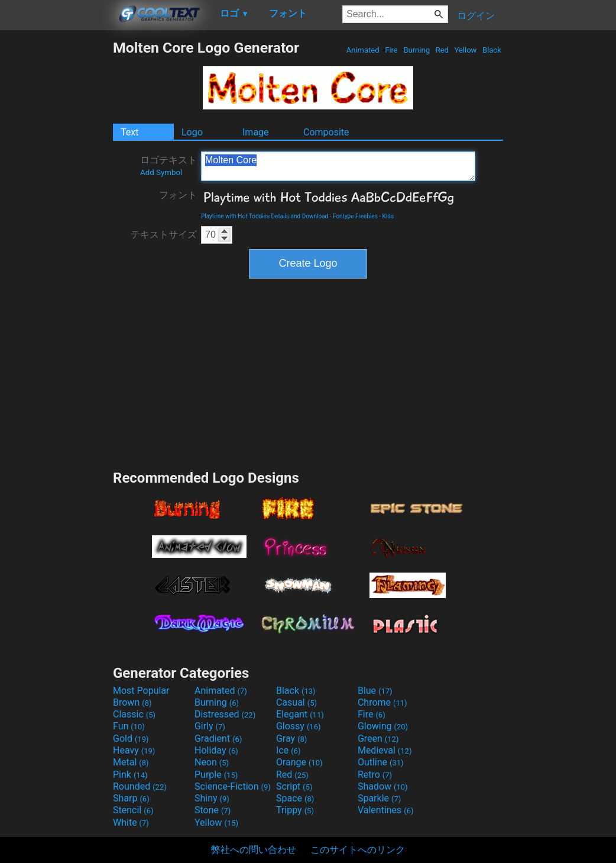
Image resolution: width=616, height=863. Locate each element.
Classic (134, 714)
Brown (132, 702)
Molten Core (338, 166)
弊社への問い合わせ (254, 850)
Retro (375, 775)
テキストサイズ (164, 235)
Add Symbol (161, 172)
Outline (381, 762)
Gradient (218, 738)
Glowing (383, 726)
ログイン (476, 16)
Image (256, 132)
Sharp (131, 798)
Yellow (465, 50)
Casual (296, 702)
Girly (210, 726)
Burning (416, 50)
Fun (129, 726)
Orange (299, 762)
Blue (375, 691)
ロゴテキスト (168, 166)
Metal (131, 762)
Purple (216, 775)
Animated (363, 50)
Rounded (140, 786)
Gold (131, 738)
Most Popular (141, 691)
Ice (288, 750)
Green (378, 738)
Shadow (383, 786)
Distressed (225, 714)
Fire (391, 50)
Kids (388, 216)
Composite (326, 132)
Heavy (134, 750)
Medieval (385, 750)
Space (295, 798)
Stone (213, 810)
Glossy (299, 726)
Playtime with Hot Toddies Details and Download (265, 216)
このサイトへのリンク (358, 850)
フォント (178, 195)
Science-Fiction (233, 786)
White (131, 822)
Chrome (382, 702)
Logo (192, 132)
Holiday (216, 750)
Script (294, 786)
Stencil (133, 810)
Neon (212, 762)
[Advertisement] (56, 216)
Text (129, 132)
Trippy (295, 810)
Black (492, 50)
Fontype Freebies (355, 216)
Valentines (386, 810)
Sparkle (379, 798)
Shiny (212, 798)
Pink (130, 775)
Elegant (300, 714)
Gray (291, 738)
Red (442, 50)
